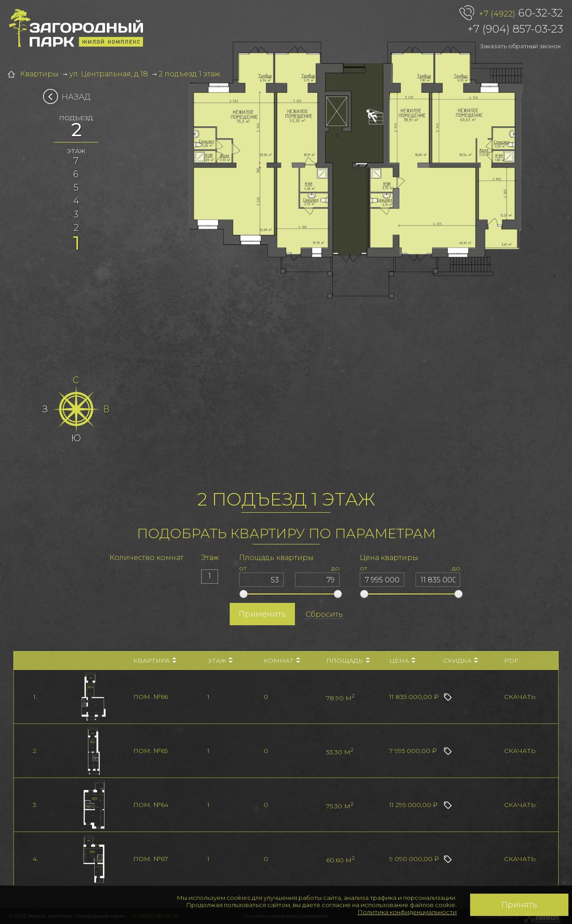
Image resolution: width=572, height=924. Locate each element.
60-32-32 (521, 13)
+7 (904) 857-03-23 (515, 29)
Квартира (155, 661)
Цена (402, 661)
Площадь (348, 661)
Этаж (220, 661)
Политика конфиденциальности (407, 912)
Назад (69, 97)
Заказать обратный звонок (520, 46)
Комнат (282, 661)
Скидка (461, 661)
